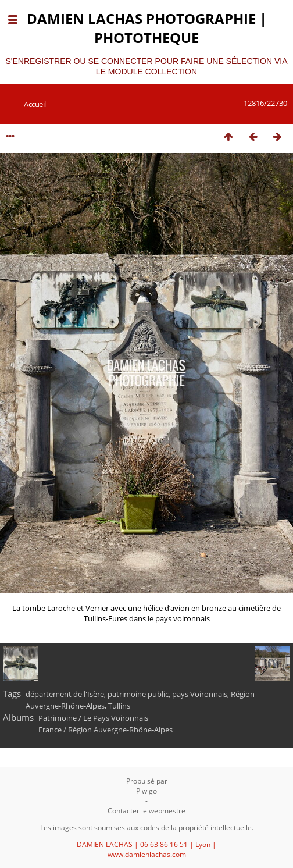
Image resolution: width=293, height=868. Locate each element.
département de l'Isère (65, 694)
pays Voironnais (200, 694)
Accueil (35, 104)
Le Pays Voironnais (116, 718)
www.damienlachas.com (147, 854)
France (50, 730)
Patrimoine (58, 718)
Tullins (119, 706)
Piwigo (146, 791)
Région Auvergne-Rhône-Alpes (120, 730)
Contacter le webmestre (146, 811)
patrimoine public (138, 694)
